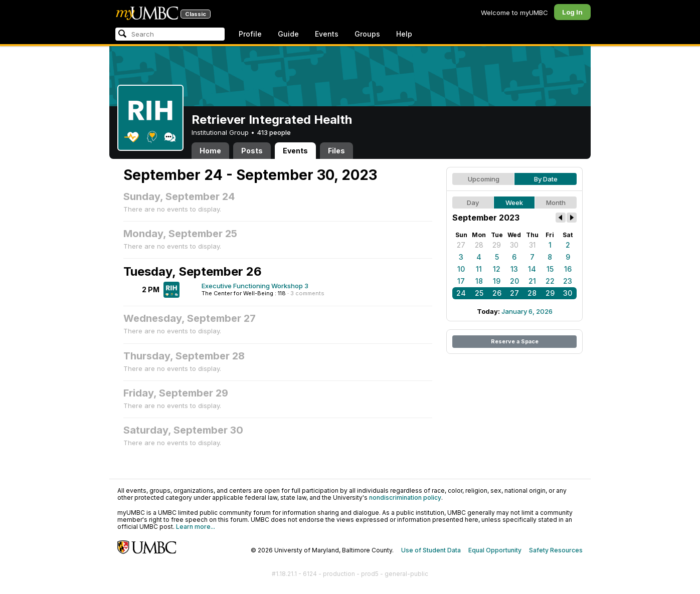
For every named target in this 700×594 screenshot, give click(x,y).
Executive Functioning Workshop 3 (255, 286)
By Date (546, 179)
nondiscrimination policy (405, 498)
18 (479, 281)
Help (404, 34)
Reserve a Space (515, 341)
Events (327, 34)
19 (497, 281)
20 (514, 281)
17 (461, 281)
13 (514, 269)
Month (556, 203)
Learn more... (196, 527)
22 (550, 281)
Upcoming (484, 179)
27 (461, 245)
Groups (367, 34)
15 (550, 269)
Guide (288, 34)
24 (461, 293)
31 (532, 245)
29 (497, 245)
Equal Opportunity (495, 550)
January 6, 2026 (527, 311)
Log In (572, 12)
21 (532, 281)
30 (514, 245)
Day (473, 203)
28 (479, 245)
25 (479, 293)
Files (336, 151)
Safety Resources (556, 550)
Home (210, 151)
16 (568, 269)
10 (461, 269)
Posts (252, 151)
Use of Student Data (431, 550)
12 (497, 269)
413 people (274, 132)
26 (497, 293)
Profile (250, 34)
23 (568, 281)
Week (514, 203)
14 (532, 269)
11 (479, 269)
